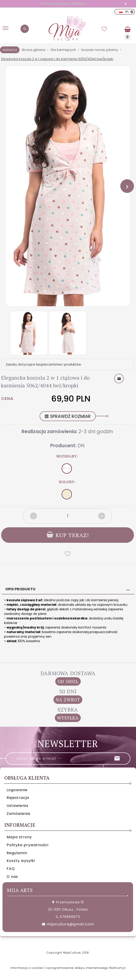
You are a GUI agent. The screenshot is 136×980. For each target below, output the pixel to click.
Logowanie (17, 790)
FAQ (11, 869)
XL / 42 (67, 468)
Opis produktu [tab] (20, 589)
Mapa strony (19, 837)
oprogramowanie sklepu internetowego (77, 968)
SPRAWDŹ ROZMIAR (68, 416)
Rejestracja (18, 798)
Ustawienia (17, 806)
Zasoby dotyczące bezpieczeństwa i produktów (43, 364)
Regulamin (17, 853)
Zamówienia (18, 814)
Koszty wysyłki (21, 861)
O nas (12, 877)
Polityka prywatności (28, 845)
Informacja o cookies (27, 968)
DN (81, 446)
